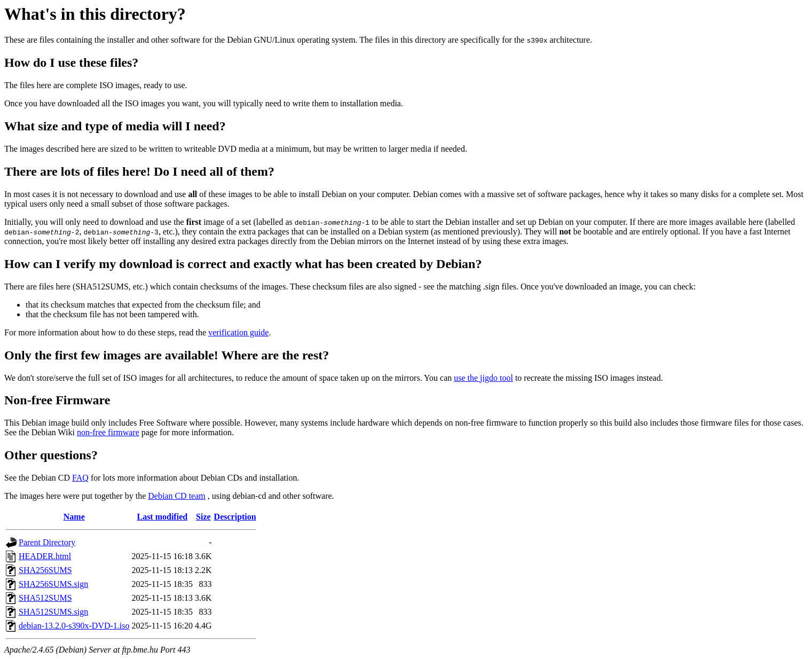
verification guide (238, 332)
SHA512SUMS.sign (53, 612)
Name (74, 517)
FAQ (80, 478)
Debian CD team (177, 496)
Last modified (162, 517)
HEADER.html (45, 556)
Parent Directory (47, 542)
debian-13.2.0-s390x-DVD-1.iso (74, 626)
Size (203, 517)
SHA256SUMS (45, 570)
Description (235, 517)
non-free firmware (108, 432)
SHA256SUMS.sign (53, 584)
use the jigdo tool (483, 378)
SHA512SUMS (45, 598)
